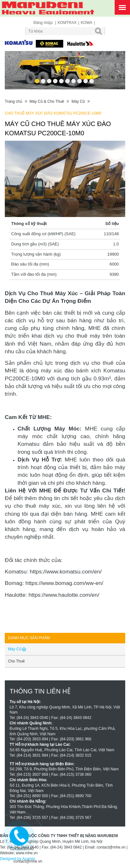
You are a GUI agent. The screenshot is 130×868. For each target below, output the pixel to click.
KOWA (87, 23)
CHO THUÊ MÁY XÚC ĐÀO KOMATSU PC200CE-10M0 (53, 113)
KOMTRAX (67, 23)
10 (92, 79)
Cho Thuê (16, 661)
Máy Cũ (78, 101)
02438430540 (22, 849)
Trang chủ (13, 101)
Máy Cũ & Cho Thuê (47, 101)
